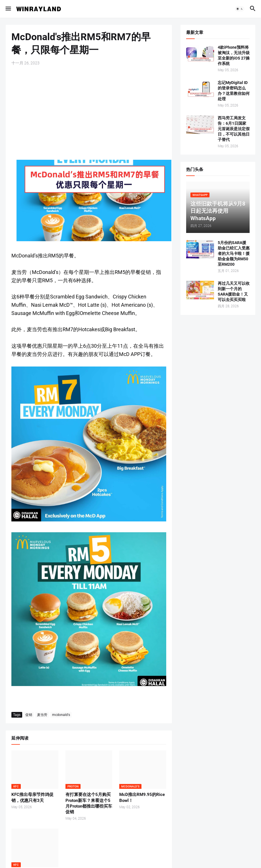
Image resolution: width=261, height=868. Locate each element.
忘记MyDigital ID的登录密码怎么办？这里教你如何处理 (234, 91)
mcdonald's (61, 715)
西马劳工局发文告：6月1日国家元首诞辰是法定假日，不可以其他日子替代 (234, 129)
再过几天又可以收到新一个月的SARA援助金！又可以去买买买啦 (234, 291)
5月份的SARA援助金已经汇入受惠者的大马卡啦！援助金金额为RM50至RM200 (234, 253)
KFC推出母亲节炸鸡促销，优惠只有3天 (32, 797)
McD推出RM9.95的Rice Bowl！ (142, 797)
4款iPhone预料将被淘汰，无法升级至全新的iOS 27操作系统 (234, 55)
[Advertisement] (89, 113)
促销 (29, 715)
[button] (8, 9)
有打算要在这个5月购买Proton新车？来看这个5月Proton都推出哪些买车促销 (89, 803)
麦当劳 (42, 715)
